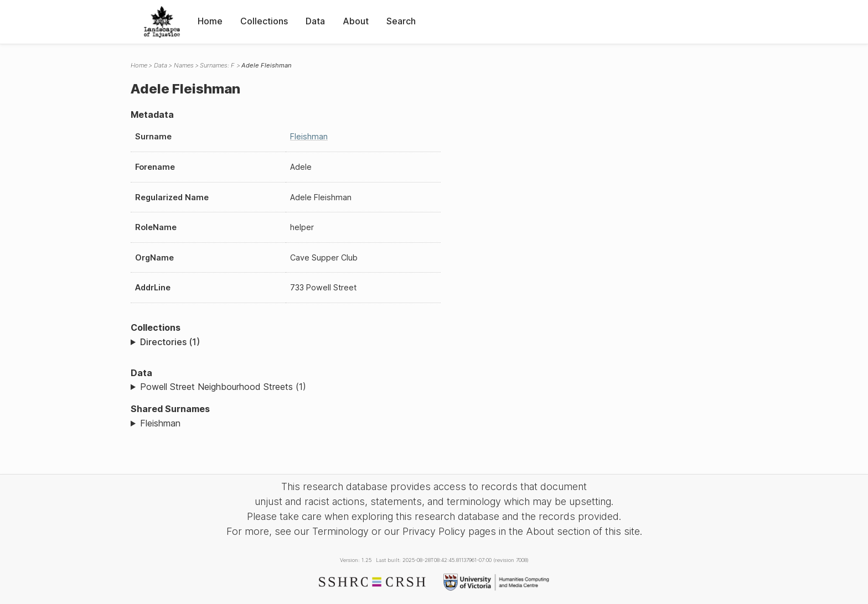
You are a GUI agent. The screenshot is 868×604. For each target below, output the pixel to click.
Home (210, 21)
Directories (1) (170, 342)
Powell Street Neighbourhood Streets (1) (223, 387)
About (356, 21)
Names (184, 65)
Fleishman (309, 136)
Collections (264, 21)
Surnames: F (217, 65)
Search (401, 21)
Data (315, 21)
